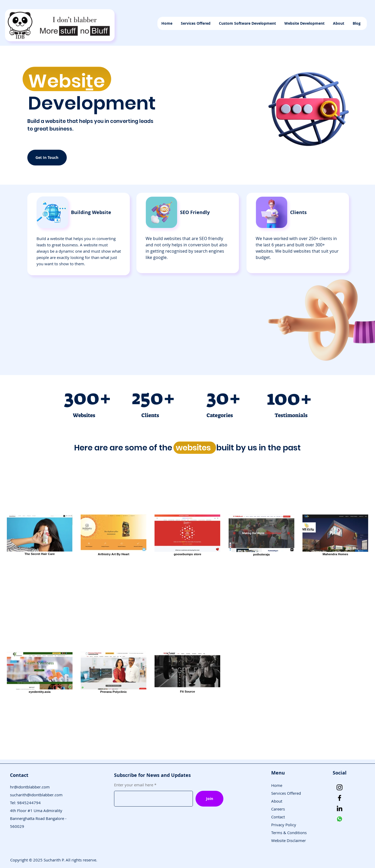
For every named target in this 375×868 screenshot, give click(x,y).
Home (277, 785)
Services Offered (286, 793)
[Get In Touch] (47, 158)
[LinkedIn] (340, 808)
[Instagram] (340, 787)
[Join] (209, 799)
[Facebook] (340, 798)
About (277, 801)
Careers (278, 809)
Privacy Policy (284, 825)
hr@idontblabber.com (30, 787)
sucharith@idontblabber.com (36, 795)
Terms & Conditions (289, 833)
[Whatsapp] (340, 819)
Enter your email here (134, 785)
